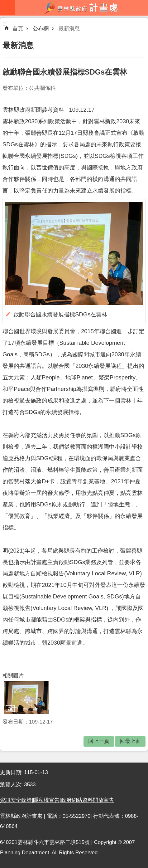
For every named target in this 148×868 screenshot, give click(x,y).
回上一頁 (99, 741)
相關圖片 (13, 676)
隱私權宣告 (46, 800)
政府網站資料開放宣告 (88, 800)
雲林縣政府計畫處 (81, 7)
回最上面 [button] (130, 741)
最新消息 (69, 29)
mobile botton (7, 7)
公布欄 (41, 29)
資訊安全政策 (16, 800)
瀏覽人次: (12, 785)
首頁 (18, 29)
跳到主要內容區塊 (3, 3)
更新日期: (12, 772)
